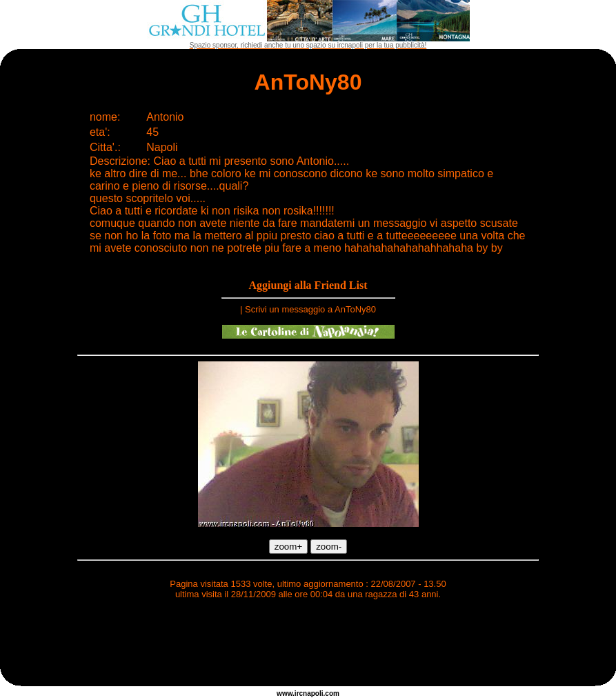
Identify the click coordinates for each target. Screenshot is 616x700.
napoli (313, 693)
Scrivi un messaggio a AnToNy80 (310, 309)
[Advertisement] (308, 645)
